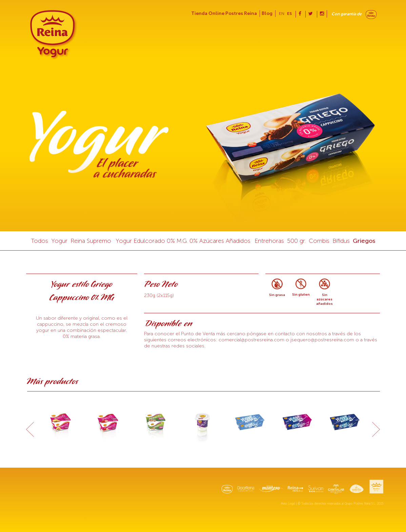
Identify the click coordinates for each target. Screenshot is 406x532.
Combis (319, 241)
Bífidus (341, 241)
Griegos (364, 241)
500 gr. (296, 241)
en (282, 14)
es (289, 14)
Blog (267, 14)
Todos (39, 241)
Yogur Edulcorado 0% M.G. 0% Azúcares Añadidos (183, 241)
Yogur (59, 241)
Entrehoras (269, 241)
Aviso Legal (288, 504)
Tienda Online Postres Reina (224, 14)
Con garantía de (347, 14)
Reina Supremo (91, 241)
